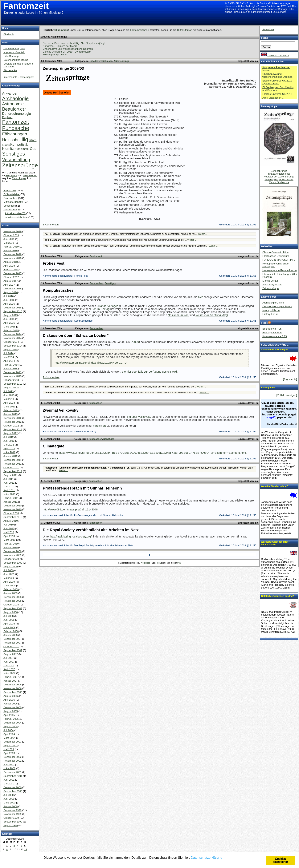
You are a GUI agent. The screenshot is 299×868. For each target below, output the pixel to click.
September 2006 (13, 692)
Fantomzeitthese (139, 30)
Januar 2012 (10, 456)
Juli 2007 (8, 658)
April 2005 (9, 715)
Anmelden (268, 29)
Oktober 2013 (11, 380)
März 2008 (9, 627)
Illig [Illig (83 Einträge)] (24, 139)
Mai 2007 (9, 666)
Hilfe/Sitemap (185, 30)
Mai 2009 (9, 578)
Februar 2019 (11, 247)
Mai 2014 (9, 357)
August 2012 (11, 433)
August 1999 (11, 825)
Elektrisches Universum (276, 256)
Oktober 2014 (11, 342)
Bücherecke (10, 70)
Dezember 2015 (12, 308)
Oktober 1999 (11, 818)
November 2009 (12, 555)
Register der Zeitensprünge (279, 177)
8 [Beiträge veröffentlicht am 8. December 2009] (7, 849)
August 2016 (11, 292)
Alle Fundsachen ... (273, 98)
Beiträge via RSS (272, 329)
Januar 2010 (10, 547)
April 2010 (9, 536)
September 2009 (13, 563)
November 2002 (12, 761)
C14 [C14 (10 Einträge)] (23, 109)
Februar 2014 (11, 365)
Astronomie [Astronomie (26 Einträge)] (13, 104)
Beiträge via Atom (272, 333)
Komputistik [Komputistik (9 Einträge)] (19, 145)
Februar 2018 (11, 270)
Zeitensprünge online (55, 55)
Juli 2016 (8, 296)
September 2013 (13, 384)
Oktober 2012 (11, 426)
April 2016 (9, 304)
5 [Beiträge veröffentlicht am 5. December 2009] (21, 846)
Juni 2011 (9, 483)
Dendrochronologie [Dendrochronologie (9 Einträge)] (16, 114)
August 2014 (11, 349)
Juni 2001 (9, 780)
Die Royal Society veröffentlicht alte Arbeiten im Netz (91, 530)
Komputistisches (58, 290)
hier (200, 297)
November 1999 (12, 814)
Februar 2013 (11, 410)
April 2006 (9, 700)
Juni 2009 (9, 574)
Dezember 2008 (12, 597)
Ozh (179, 563)
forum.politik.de (271, 310)
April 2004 (9, 734)
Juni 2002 (9, 765)
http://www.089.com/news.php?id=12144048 (70, 509)
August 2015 (11, 315)
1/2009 (135, 342)
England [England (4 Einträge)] (7, 117)
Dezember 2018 (12, 254)
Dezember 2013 (12, 372)
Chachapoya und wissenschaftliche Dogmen (68, 49)
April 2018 (9, 266)
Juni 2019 (9, 239)
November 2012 (12, 422)
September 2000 (13, 791)
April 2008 (9, 624)
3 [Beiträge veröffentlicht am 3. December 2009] (14, 846)
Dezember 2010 (12, 506)
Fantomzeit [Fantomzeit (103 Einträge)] (16, 122)
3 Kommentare (51, 225)
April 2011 (9, 490)
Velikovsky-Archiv (272, 285)
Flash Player (19, 178)
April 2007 (9, 669)
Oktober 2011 (11, 468)
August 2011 (11, 475)
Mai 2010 (9, 532)
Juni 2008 (9, 620)
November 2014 (12, 338)
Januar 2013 (10, 414)
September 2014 (13, 346)
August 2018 (11, 262)
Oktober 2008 (11, 605)
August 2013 (11, 388)
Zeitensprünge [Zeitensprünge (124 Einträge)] (20, 165)
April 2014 (9, 361)
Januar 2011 (10, 502)
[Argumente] (290, 379)
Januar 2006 (10, 704)
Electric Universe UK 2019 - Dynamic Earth (67, 52)
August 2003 (11, 745)
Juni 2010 (9, 528)
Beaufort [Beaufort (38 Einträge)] (11, 109)
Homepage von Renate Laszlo (279, 270)
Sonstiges (110, 283)
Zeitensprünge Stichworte (279, 179)
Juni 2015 (9, 319)
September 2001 (13, 776)
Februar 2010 (11, 544)
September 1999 (13, 822)
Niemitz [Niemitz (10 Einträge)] (8, 149)
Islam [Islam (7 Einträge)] (33, 140)
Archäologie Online (273, 303)
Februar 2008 (11, 631)
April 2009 (9, 582)
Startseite (9, 34)
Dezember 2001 (12, 772)
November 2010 (12, 509)
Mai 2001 (9, 784)
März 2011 (9, 494)
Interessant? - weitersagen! (19, 77)
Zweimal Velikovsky (61, 410)
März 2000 (9, 803)
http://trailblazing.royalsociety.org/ (71, 537)
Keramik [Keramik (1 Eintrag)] (6, 145)
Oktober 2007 (11, 646)
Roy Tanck (11, 175)
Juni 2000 (9, 799)
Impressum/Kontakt (14, 52)
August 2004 (11, 726)
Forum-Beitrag (101, 309)
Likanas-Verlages (108, 306)
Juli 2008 (8, 616)
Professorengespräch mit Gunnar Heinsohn (82, 488)
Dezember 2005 (12, 707)
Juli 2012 (8, 437)
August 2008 (11, 612)
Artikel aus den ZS (15, 213)
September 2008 (13, 608)
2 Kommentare (51, 377)
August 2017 (11, 281)
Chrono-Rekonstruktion (275, 252)
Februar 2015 (11, 330)
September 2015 (13, 311)
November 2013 (12, 376)
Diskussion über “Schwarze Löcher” (76, 335)
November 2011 (12, 464)
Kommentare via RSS (275, 336)
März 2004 (9, 738)
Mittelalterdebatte (13, 202)
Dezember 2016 (12, 289)
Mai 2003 (9, 749)
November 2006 (12, 688)
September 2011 (13, 471)
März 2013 (9, 407)
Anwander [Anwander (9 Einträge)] (10, 93)
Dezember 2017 (12, 273)
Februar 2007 (11, 677)
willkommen (61, 30)
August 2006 (11, 696)
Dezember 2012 (12, 418)
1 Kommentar (50, 459)
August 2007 (11, 654)
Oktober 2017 (11, 277)
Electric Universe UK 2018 (277, 94)
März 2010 (9, 540)
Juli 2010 (8, 525)
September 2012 (13, 429)
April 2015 (9, 323)
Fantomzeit (26, 6)
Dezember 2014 (12, 334)
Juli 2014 (8, 353)
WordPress (145, 563)
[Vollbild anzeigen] (287, 395)
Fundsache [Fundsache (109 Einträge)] (16, 128)
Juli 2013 (8, 391)
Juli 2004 (8, 730)
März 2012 (9, 452)
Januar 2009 (10, 593)
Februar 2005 (11, 719)
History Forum (270, 314)
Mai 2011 (9, 487)
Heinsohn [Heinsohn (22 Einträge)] (11, 140)
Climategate (53, 446)
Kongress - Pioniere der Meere (60, 46)
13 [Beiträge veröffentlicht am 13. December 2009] (26, 849)
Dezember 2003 (12, 742)
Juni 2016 (9, 300)
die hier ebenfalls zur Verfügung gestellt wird (149, 372)
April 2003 (9, 753)
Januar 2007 (10, 681)
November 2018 (12, 258)
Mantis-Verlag (270, 281)
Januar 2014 (10, 369)
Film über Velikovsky (138, 417)
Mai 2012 (9, 445)
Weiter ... (203, 234)
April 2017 (9, 285)
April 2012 (9, 448)
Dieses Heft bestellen (57, 93)
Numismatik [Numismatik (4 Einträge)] (22, 149)
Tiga (159, 563)
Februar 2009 (11, 589)
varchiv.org (100, 426)
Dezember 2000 (12, 787)
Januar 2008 (10, 635)
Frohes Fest (53, 263)
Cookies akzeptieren (280, 861)
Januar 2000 (10, 806)
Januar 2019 (10, 250)
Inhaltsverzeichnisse (101, 61)
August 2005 (11, 711)
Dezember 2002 (12, 757)
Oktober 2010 (11, 513)
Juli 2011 (8, 479)
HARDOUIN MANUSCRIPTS (279, 260)
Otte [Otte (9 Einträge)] (33, 149)
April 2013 (9, 403)
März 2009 (9, 586)
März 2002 (9, 768)
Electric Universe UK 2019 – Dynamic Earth (278, 82)
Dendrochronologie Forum (277, 306)
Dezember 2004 (12, 723)
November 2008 (12, 601)
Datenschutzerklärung (16, 60)
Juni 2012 (9, 441)
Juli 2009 (8, 570)
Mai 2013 (9, 399)
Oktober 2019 (11, 235)
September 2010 (13, 517)
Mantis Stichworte (279, 182)
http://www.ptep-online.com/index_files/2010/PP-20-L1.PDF (91, 363)
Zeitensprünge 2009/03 (63, 68)
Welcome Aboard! (275, 55)
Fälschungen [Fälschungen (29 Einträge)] (15, 134)
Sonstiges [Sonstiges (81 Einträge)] (14, 154)
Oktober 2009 (11, 559)
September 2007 (13, 650)
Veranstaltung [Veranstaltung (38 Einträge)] (16, 159)
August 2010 (11, 521)
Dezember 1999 (12, 810)
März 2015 (9, 327)
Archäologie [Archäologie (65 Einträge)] (15, 98)
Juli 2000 (8, 795)
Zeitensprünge (121, 61)
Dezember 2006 (12, 685)
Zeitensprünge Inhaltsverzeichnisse (279, 172)
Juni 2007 (9, 662)
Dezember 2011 (12, 460)
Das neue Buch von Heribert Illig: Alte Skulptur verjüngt (74, 43)
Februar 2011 (11, 498)
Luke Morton (30, 175)
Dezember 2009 (12, 551)
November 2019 (12, 231)
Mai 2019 (9, 243)
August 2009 (11, 567)
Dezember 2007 (12, 639)
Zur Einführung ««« (14, 48)
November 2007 (12, 643)
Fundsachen (97, 283)
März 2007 (9, 673)
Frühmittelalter (12, 194)
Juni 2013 (9, 395)
